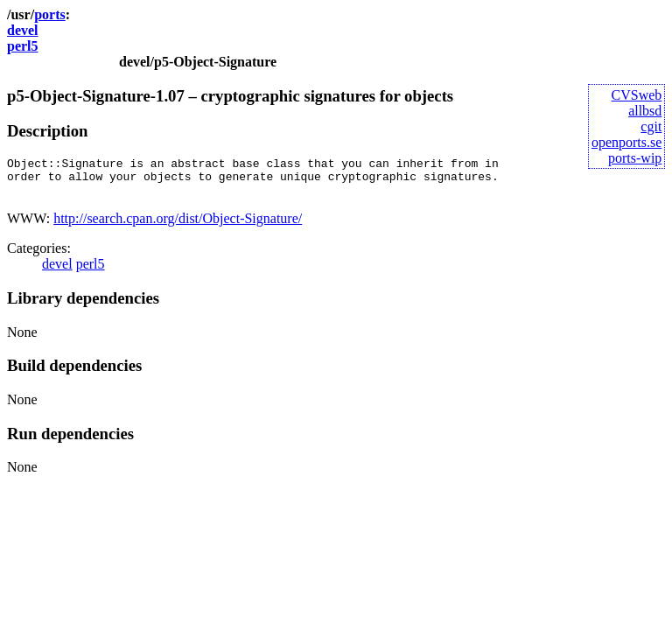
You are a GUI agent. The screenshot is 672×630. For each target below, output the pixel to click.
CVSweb (637, 95)
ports (50, 14)
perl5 (23, 46)
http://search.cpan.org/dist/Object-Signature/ (178, 226)
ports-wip (635, 158)
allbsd (645, 111)
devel (23, 30)
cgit (651, 126)
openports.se (626, 142)
